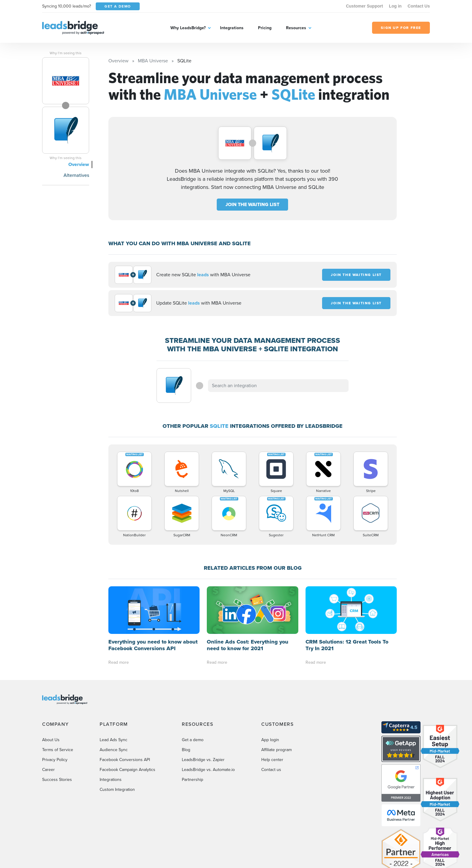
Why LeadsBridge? (188, 28)
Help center (272, 712)
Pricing (265, 28)
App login (270, 692)
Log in (395, 6)
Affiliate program (276, 702)
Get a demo (193, 692)
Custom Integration (117, 742)
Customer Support (364, 6)
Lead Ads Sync (113, 692)
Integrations (232, 28)
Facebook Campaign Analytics (127, 722)
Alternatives (76, 175)
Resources (296, 28)
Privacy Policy (55, 712)
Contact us (271, 722)
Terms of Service (58, 702)
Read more (119, 614)
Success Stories (57, 732)
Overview (79, 164)
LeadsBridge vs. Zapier (203, 712)
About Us (51, 692)
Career (48, 722)
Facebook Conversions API (125, 712)
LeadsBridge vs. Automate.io (208, 722)
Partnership (193, 732)
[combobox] (278, 386)
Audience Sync (114, 702)
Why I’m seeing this (66, 53)
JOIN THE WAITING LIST (252, 204)
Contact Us (419, 6)
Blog (186, 702)
